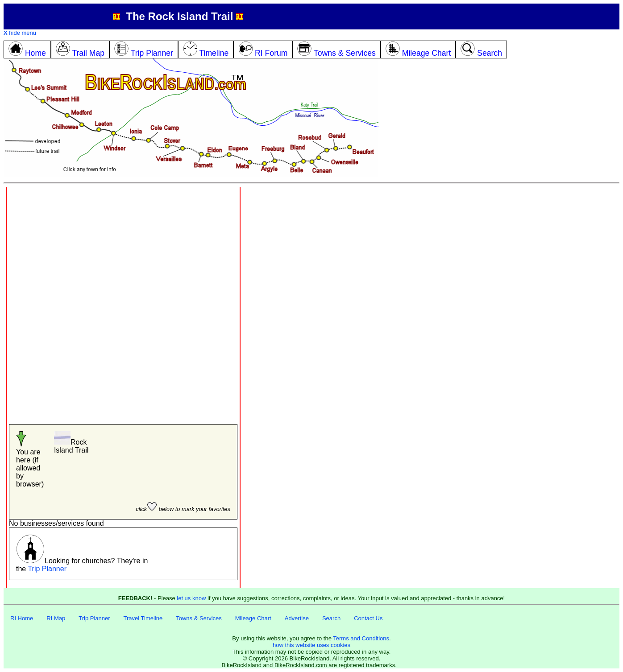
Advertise (297, 618)
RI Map (56, 618)
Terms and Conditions (361, 638)
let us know (191, 598)
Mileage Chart (253, 618)
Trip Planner (47, 569)
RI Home (22, 618)
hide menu (20, 33)
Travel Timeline (143, 618)
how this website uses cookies (311, 645)
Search (331, 618)
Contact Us (368, 618)
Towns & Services (199, 618)
